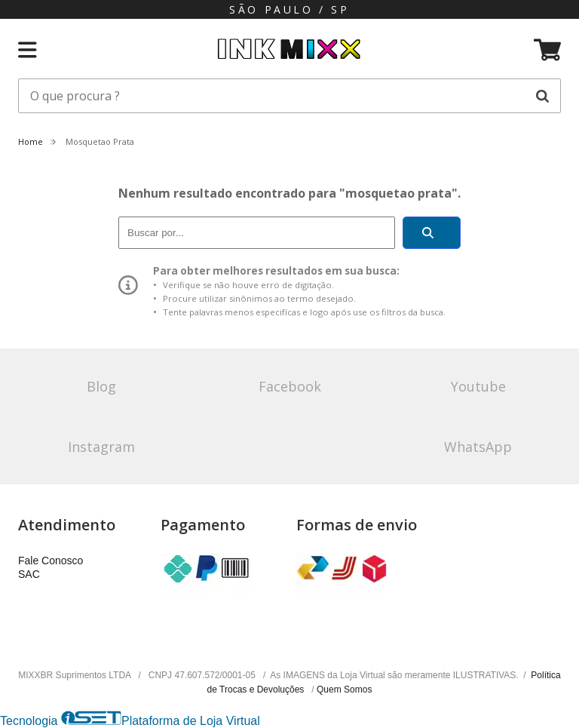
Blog (101, 386)
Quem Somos (344, 690)
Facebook (290, 386)
